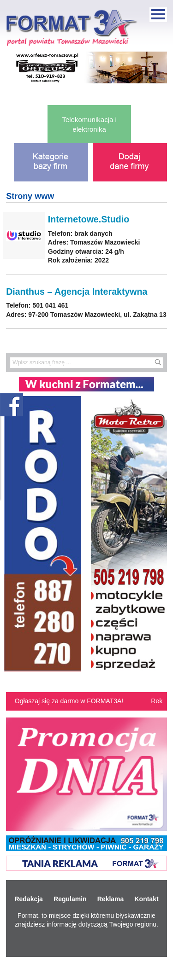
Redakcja (28, 899)
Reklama (111, 899)
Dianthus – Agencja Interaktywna (77, 292)
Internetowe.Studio (89, 219)
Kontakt (146, 899)
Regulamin (70, 899)
